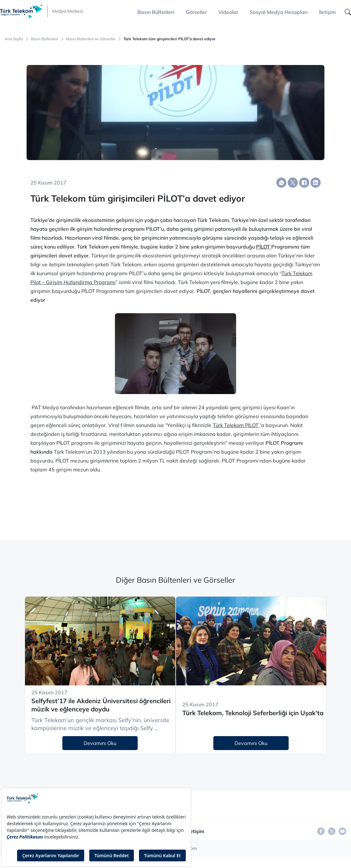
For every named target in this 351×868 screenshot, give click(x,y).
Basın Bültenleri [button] (156, 12)
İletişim (327, 12)
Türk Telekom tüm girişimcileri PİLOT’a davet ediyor (169, 39)
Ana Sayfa (14, 39)
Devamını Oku (100, 743)
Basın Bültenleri (44, 39)
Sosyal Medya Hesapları (279, 12)
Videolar (228, 12)
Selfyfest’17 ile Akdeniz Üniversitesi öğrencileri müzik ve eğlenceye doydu (101, 705)
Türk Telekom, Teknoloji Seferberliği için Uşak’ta (253, 713)
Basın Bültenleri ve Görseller (91, 39)
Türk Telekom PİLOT (236, 425)
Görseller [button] (196, 12)
